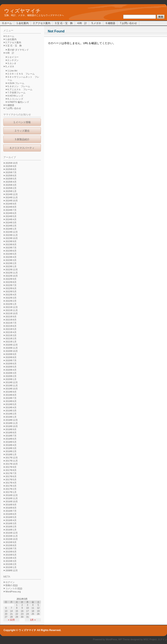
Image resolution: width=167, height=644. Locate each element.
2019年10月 (12, 389)
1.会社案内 (23, 23)
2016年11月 (12, 498)
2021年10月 (12, 313)
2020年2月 (11, 376)
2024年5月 (11, 216)
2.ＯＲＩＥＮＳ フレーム (21, 74)
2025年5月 (11, 179)
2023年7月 (11, 248)
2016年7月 (11, 511)
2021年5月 (11, 329)
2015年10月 (12, 539)
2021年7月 (11, 323)
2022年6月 (11, 288)
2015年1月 (11, 567)
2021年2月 (11, 339)
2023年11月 (12, 235)
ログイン (10, 582)
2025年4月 (11, 182)
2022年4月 (11, 295)
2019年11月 (12, 386)
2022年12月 (12, 270)
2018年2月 (11, 451)
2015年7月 (11, 549)
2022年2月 (11, 301)
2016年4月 (11, 520)
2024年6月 (11, 213)
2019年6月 (11, 401)
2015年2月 (11, 564)
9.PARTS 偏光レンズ (18, 102)
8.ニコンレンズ (15, 99)
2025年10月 (12, 163)
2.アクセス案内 (42, 23)
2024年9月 (11, 204)
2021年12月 (12, 307)
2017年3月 (11, 486)
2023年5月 (11, 254)
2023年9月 (11, 241)
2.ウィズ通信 (22, 131)
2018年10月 (12, 426)
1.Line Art (12, 71)
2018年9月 (11, 429)
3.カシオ (12, 63)
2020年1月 (11, 379)
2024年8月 (11, 207)
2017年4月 (11, 483)
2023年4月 (11, 257)
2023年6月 (11, 251)
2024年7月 (11, 210)
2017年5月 (11, 480)
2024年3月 (11, 223)
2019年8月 (11, 395)
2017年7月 (11, 473)
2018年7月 (11, 436)
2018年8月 (11, 433)
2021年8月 (11, 320)
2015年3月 (11, 561)
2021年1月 (11, 342)
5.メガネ (96, 23)
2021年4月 (11, 332)
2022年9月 (11, 279)
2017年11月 (12, 461)
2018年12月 (12, 420)
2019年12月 (12, 382)
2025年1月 (11, 191)
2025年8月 (11, 169)
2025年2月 (11, 188)
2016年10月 (12, 501)
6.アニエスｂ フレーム (20, 89)
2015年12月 (12, 533)
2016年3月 (11, 523)
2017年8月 (11, 470)
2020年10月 (12, 351)
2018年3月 (11, 448)
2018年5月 (11, 442)
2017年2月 (11, 489)
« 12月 (11, 620)
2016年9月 (11, 505)
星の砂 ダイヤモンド (18, 50)
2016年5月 (11, 517)
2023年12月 (12, 232)
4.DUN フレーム (16, 83)
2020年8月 (11, 357)
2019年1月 (11, 417)
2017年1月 (11, 492)
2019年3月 (11, 411)
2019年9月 (11, 392)
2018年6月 (11, 439)
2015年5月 (11, 555)
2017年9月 (11, 467)
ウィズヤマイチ (22, 11)
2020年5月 (11, 367)
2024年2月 (11, 226)
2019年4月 (11, 407)
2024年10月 (12, 201)
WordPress (111, 639)
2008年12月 (12, 570)
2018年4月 (11, 445)
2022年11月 (12, 273)
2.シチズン (13, 60)
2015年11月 (12, 536)
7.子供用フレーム (16, 93)
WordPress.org (13, 592)
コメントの (14, 588)
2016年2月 (11, 527)
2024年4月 (11, 219)
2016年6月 (11, 514)
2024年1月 (11, 229)
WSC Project (150, 639)
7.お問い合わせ (128, 23)
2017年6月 (11, 476)
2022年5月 (11, 291)
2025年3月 (11, 185)
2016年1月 (11, 530)
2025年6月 (11, 176)
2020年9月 (11, 354)
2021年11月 (12, 310)
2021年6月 (11, 326)
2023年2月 (11, 263)
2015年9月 (11, 542)
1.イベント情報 (22, 122)
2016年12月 (12, 495)
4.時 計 (82, 23)
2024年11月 (12, 197)
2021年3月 (11, 335)
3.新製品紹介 (22, 139)
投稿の (12, 585)
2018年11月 (12, 423)
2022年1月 (11, 304)
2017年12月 (12, 458)
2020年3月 (11, 373)
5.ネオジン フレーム (19, 86)
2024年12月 (12, 194)
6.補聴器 (110, 23)
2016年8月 (11, 508)
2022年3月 (11, 298)
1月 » (33, 620)
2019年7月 (11, 398)
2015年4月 (11, 558)
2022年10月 (12, 276)
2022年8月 (11, 282)
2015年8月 (11, 545)
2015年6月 (11, 552)
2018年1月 (11, 454)
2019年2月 (11, 414)
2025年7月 (11, 172)
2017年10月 (12, 464)
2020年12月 (12, 345)
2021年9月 (11, 317)
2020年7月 (11, 360)
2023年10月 (12, 238)
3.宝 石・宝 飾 (64, 23)
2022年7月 (11, 285)
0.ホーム (7, 23)
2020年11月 (12, 348)
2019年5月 (11, 404)
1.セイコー (13, 57)
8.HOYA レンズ (15, 96)
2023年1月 (11, 266)
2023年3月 (11, 260)
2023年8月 (11, 244)
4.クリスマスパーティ (22, 148)
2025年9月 (11, 166)
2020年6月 (11, 364)
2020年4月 (11, 370)
